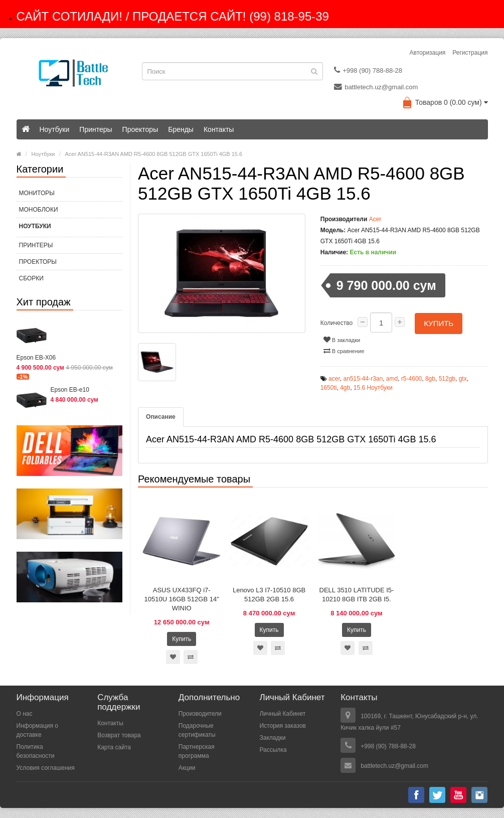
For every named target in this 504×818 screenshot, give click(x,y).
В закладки (342, 339)
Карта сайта (114, 747)
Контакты (219, 129)
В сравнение (344, 350)
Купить (439, 323)
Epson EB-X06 (36, 358)
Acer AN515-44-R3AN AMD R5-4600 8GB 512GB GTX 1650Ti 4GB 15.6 (154, 154)
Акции (187, 768)
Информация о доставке (37, 730)
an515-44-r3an (363, 378)
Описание (161, 416)
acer (334, 378)
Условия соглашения (46, 768)
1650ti (329, 387)
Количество (337, 323)
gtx (463, 378)
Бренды (181, 129)
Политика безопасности (36, 751)
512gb (447, 378)
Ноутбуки (55, 129)
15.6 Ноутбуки (373, 387)
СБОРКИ (31, 278)
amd (392, 378)
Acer (375, 219)
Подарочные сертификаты (197, 730)
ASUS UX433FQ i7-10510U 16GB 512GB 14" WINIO (182, 599)
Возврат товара (119, 735)
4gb (345, 387)
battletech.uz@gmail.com (376, 87)
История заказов (283, 726)
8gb (430, 378)
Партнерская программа (197, 751)
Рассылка (273, 750)
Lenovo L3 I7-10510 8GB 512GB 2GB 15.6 (269, 595)
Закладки (272, 738)
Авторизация (428, 53)
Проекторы (140, 129)
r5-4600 (411, 378)
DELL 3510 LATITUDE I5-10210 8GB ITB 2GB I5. (357, 595)
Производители (200, 714)
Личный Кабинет (282, 714)
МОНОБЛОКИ (39, 210)
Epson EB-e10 (70, 390)
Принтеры (96, 129)
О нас (25, 714)
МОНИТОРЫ (37, 193)
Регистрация (470, 53)
